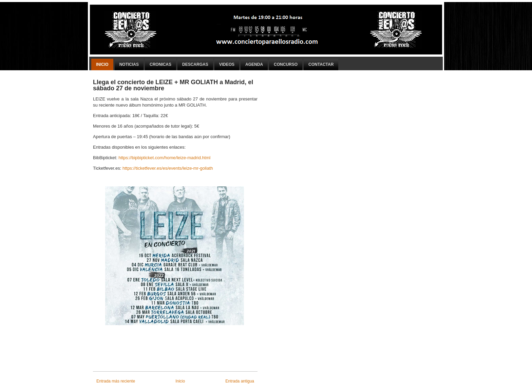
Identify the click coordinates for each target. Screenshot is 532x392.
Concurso (286, 64)
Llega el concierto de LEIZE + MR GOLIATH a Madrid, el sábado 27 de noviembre (173, 85)
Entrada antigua (240, 381)
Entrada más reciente (116, 381)
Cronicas (160, 64)
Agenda (254, 64)
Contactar (321, 64)
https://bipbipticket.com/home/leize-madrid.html (164, 158)
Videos (227, 64)
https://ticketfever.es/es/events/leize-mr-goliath (168, 168)
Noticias (129, 64)
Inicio (102, 64)
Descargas (195, 64)
